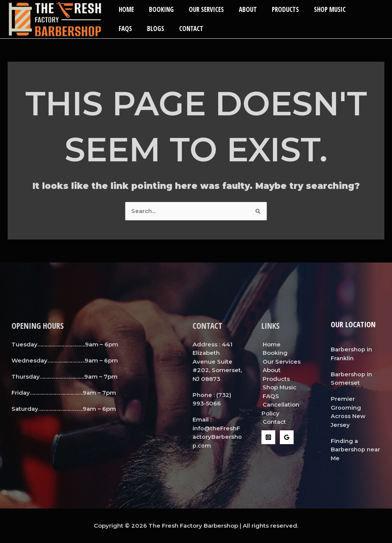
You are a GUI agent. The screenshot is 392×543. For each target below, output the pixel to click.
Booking (158, 9)
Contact (160, 29)
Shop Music (319, 9)
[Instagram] (268, 437)
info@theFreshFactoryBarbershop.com (217, 437)
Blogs (126, 29)
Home (125, 9)
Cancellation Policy (280, 409)
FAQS (355, 9)
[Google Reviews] (287, 437)
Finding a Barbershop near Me (355, 449)
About (241, 9)
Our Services (201, 9)
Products (277, 9)
